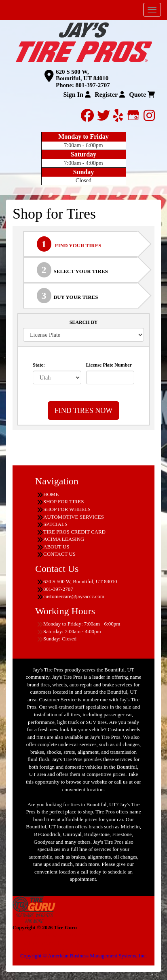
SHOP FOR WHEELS (67, 509)
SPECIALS (55, 524)
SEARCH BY (84, 322)
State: (39, 365)
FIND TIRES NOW (84, 411)
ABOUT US (56, 547)
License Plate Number (109, 365)
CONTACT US (59, 554)
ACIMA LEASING (64, 539)
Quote (142, 95)
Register (110, 95)
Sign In (77, 95)
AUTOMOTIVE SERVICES (74, 517)
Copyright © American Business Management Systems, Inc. (83, 956)
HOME (51, 494)
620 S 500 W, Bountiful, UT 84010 (82, 75)
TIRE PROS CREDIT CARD (74, 532)
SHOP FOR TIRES (63, 501)
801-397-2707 (93, 85)
